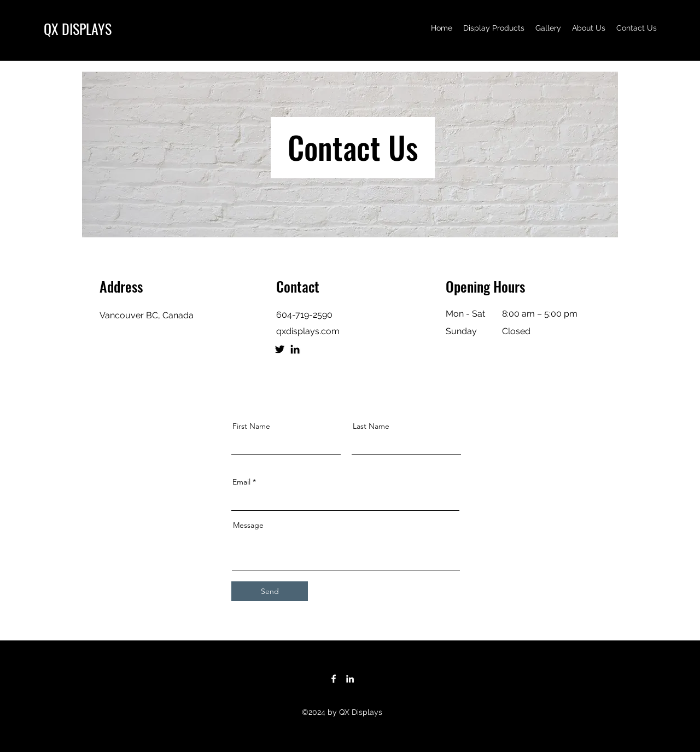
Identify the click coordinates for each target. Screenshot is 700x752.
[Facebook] (334, 679)
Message (248, 525)
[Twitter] (280, 349)
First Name (251, 426)
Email (241, 482)
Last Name (371, 426)
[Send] (270, 591)
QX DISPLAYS (78, 29)
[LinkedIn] (295, 349)
